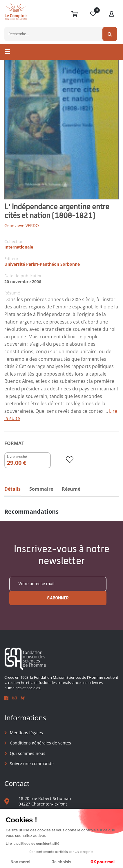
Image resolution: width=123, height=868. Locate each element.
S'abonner (58, 598)
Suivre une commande (32, 763)
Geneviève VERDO (22, 225)
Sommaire (41, 489)
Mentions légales (26, 733)
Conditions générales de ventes (40, 743)
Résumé (71, 489)
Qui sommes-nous (28, 753)
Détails (12, 489)
